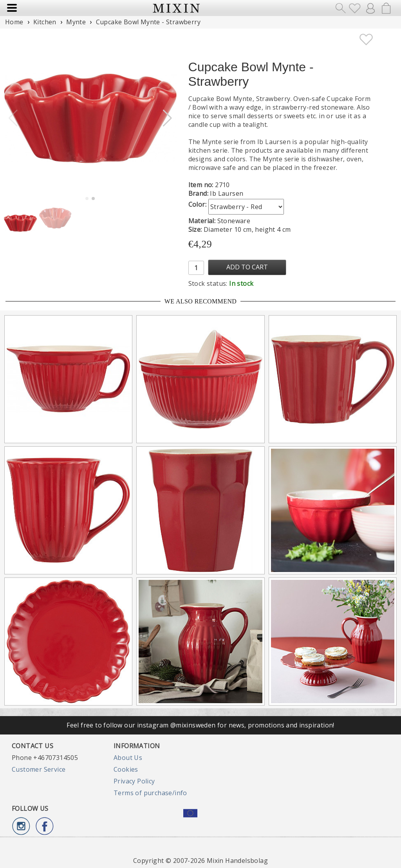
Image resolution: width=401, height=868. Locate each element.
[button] (167, 118)
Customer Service (39, 769)
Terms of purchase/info (150, 793)
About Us (128, 758)
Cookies (126, 769)
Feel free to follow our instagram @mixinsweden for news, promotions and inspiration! (200, 725)
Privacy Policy (134, 781)
